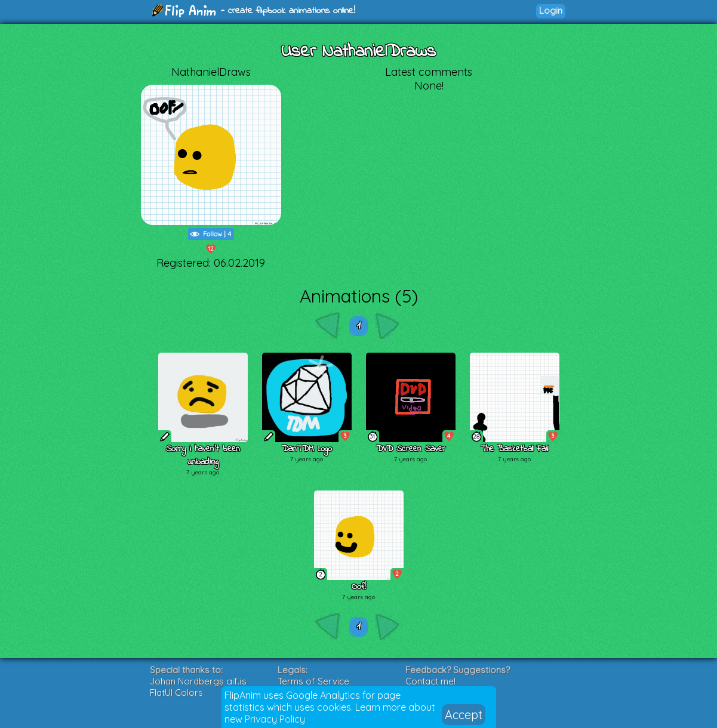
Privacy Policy (275, 719)
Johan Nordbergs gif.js (198, 681)
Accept (464, 715)
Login (551, 10)
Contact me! (430, 681)
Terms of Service (313, 681)
